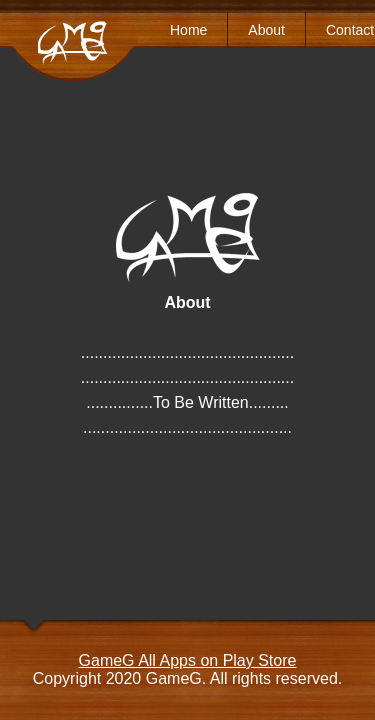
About (266, 30)
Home (188, 30)
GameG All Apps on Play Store (188, 660)
